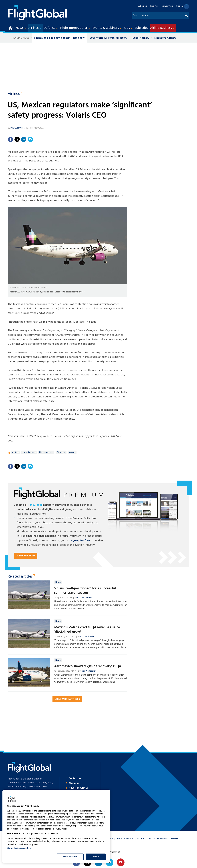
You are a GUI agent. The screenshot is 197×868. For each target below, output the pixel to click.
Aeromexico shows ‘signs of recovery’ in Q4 (88, 666)
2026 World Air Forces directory (109, 38)
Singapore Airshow (165, 38)
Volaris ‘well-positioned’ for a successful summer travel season (85, 591)
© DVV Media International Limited (157, 839)
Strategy (61, 452)
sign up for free (80, 541)
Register (154, 6)
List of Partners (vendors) (19, 848)
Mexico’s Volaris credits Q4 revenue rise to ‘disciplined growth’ (87, 630)
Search (186, 15)
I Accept (96, 857)
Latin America (29, 452)
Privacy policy (125, 839)
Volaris (72, 452)
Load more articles (67, 699)
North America (46, 452)
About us (74, 783)
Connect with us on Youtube (121, 862)
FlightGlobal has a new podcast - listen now (59, 38)
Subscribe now (26, 556)
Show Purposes (70, 857)
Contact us (75, 778)
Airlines (14, 94)
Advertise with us (78, 788)
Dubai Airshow (141, 38)
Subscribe (142, 6)
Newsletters (167, 6)
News (58, 582)
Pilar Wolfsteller (18, 128)
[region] (56, 826)
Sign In (180, 6)
